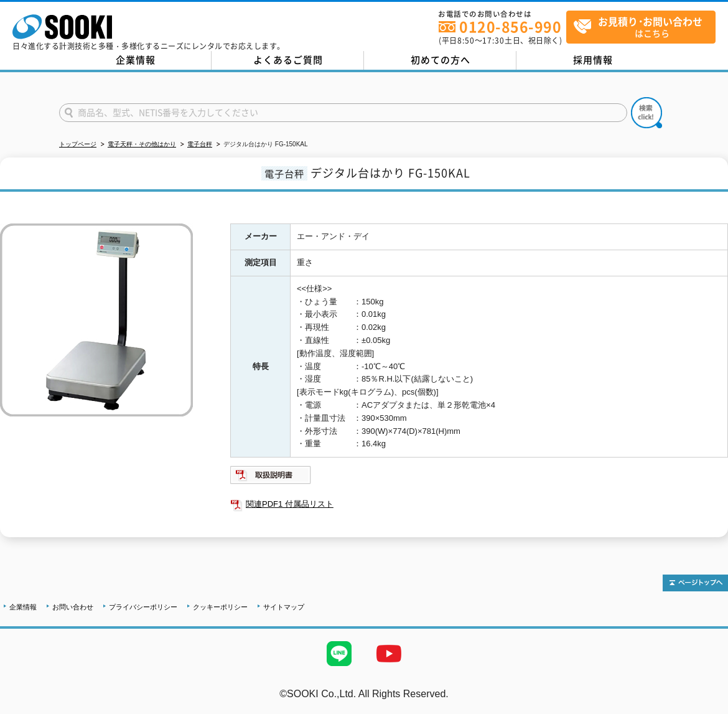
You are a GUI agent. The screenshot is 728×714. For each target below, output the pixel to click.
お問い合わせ (73, 607)
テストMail (704, 707)
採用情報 (593, 60)
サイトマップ (284, 607)
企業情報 (136, 60)
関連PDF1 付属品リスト (290, 504)
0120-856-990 (510, 26)
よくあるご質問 (288, 60)
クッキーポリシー (220, 607)
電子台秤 (200, 144)
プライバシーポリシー (143, 607)
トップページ (78, 144)
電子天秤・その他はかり (142, 144)
